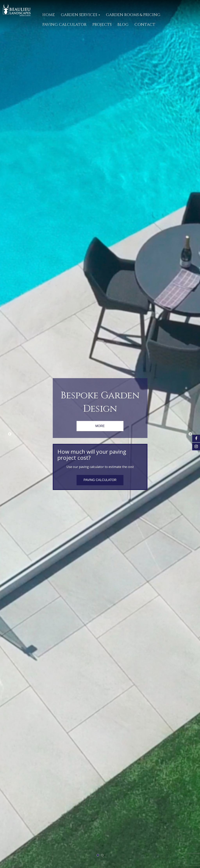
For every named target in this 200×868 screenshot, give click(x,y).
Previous (10, 434)
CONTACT (145, 25)
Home (49, 15)
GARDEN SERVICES (80, 15)
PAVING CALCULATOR (64, 25)
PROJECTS (102, 25)
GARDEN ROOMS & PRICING (133, 15)
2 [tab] (102, 855)
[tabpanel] (100, 434)
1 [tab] (98, 855)
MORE (100, 426)
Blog (123, 25)
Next (190, 434)
